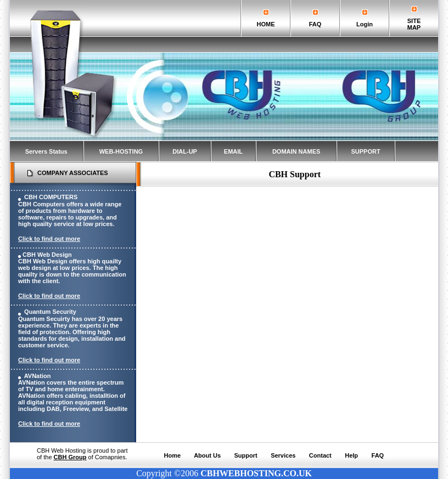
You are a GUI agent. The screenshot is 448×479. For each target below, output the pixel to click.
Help (351, 455)
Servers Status (46, 151)
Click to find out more (49, 239)
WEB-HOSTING (121, 151)
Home (173, 455)
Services (283, 455)
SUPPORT (365, 151)
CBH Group (70, 457)
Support (246, 455)
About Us (207, 455)
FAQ (378, 455)
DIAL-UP (185, 151)
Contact (320, 455)
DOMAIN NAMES (296, 151)
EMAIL (233, 151)
